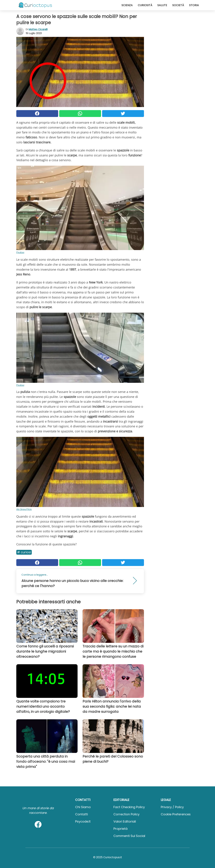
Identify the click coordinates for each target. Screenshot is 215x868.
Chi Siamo (83, 807)
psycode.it (83, 821)
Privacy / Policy (172, 807)
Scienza (127, 5)
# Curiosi (24, 552)
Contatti (82, 814)
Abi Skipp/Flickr (24, 509)
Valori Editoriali (125, 821)
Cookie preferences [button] (176, 814)
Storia (194, 5)
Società (178, 5)
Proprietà (120, 829)
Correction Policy (126, 814)
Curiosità (145, 5)
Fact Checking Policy (129, 807)
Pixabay (20, 252)
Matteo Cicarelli (38, 29)
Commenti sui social (129, 836)
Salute (162, 5)
